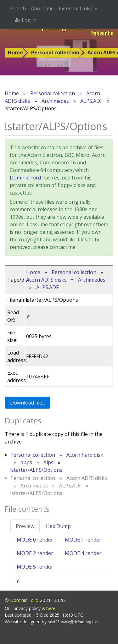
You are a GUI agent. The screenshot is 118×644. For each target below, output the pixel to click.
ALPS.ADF (91, 101)
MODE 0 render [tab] (35, 540)
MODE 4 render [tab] (83, 553)
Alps (48, 462)
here (51, 608)
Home (15, 52)
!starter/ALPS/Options (36, 470)
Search (18, 8)
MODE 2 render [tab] (35, 553)
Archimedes (55, 101)
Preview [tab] (25, 526)
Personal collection (55, 52)
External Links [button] (76, 8)
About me (42, 8)
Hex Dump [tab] (58, 526)
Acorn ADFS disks (46, 280)
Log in (26, 20)
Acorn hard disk (85, 455)
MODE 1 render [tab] (83, 540)
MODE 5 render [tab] (35, 567)
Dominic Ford (25, 178)
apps (26, 462)
